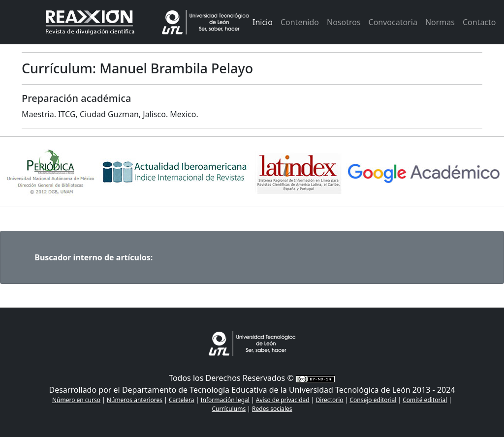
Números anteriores (135, 400)
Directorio (330, 400)
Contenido (300, 22)
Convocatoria (393, 22)
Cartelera (182, 400)
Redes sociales (272, 409)
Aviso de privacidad (283, 400)
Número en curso (76, 400)
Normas (440, 22)
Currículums (229, 409)
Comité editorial (425, 400)
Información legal (225, 400)
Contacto (479, 22)
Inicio (263, 22)
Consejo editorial (373, 400)
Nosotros (344, 22)
